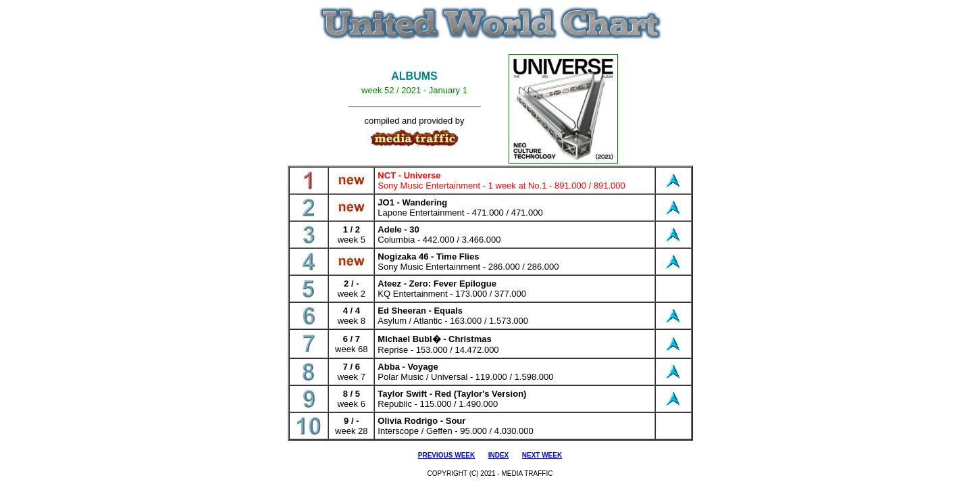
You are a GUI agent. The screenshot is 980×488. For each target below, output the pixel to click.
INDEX (499, 455)
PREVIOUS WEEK (446, 455)
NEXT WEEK (542, 455)
